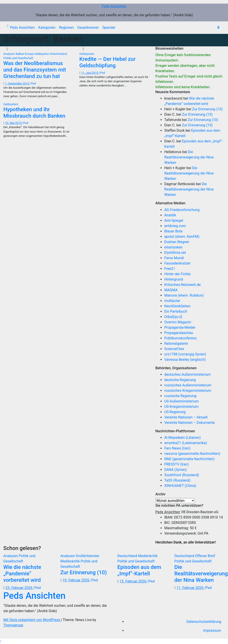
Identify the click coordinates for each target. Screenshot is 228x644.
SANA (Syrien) (176, 470)
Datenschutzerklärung (204, 622)
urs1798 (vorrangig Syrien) (185, 354)
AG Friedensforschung (182, 210)
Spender (109, 28)
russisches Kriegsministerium (188, 391)
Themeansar (13, 625)
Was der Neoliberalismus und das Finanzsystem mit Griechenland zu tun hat (35, 70)
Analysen (9, 54)
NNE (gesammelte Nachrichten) (189, 459)
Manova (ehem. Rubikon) (184, 295)
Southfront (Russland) (182, 475)
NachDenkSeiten (177, 306)
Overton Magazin (178, 322)
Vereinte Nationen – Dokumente (190, 423)
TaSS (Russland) (177, 480)
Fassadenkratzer (177, 263)
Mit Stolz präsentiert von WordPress (32, 620)
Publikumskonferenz (180, 338)
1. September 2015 (17, 83)
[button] (218, 28)
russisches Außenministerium (188, 385)
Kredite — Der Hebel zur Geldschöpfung (107, 62)
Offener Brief (205, 556)
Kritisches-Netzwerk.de (183, 285)
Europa (30, 54)
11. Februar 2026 (190, 588)
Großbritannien (88, 556)
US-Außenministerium (182, 401)
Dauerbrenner (88, 28)
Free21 (170, 269)
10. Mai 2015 (14, 123)
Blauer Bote (173, 231)
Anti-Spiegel (174, 220)
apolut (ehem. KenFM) (182, 237)
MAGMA (171, 290)
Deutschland (128, 556)
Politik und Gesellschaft (18, 58)
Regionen (66, 28)
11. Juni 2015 (90, 73)
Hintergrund (174, 279)
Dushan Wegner (177, 242)
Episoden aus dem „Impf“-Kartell (139, 570)
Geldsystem (42, 54)
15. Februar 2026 (133, 581)
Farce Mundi (174, 258)
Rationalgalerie (176, 344)
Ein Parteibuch (176, 311)
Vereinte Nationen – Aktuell (186, 417)
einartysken (173, 247)
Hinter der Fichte (177, 274)
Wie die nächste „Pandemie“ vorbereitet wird (22, 574)
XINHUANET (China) (180, 486)
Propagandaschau (179, 333)
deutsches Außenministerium (188, 374)
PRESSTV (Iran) (177, 464)
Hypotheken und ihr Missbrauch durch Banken (34, 113)
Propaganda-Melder (180, 327)
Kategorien (47, 28)
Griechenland (58, 54)
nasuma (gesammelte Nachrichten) (192, 454)
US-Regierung (175, 412)
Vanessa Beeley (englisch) (185, 360)
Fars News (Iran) (177, 448)
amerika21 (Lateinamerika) (186, 443)
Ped (33, 83)
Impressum (212, 631)
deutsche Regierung (180, 380)
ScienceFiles (174, 349)
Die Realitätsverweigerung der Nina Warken (189, 157)
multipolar (172, 301)
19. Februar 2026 (76, 580)
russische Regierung (180, 396)
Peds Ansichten (114, 6)
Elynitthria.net (175, 253)
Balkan (20, 54)
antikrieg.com (175, 226)
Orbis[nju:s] (173, 317)
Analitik (170, 215)
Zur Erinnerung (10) (207, 109)
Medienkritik (70, 561)
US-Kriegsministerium (181, 407)
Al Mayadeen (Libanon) (183, 438)
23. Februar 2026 (19, 588)
